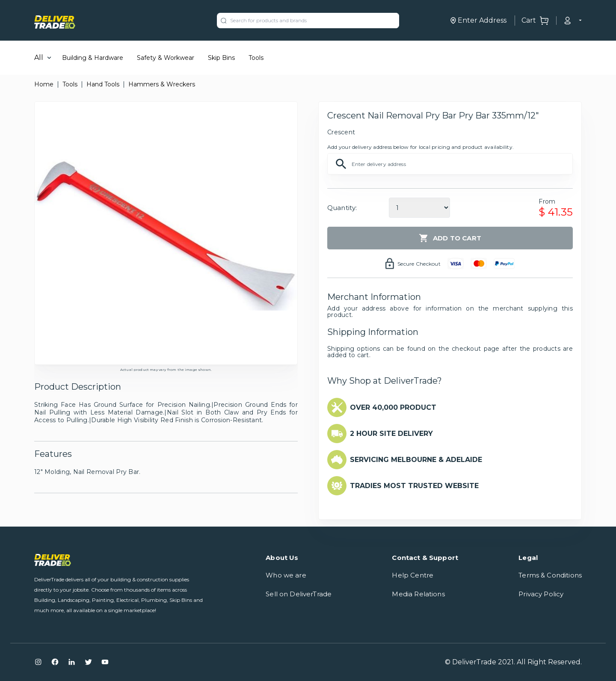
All (39, 58)
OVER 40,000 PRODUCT (393, 407)
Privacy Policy (541, 594)
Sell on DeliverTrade (299, 594)
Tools (256, 58)
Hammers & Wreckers (162, 84)
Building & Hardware (93, 58)
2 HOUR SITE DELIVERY (391, 434)
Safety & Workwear (166, 58)
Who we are (286, 575)
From (547, 201)
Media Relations (418, 594)
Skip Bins (221, 58)
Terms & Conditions (550, 575)
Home (44, 84)
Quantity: (342, 208)
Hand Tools (103, 84)
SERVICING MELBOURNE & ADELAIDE (416, 460)
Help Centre (413, 575)
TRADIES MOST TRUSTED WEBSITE (414, 486)
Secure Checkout (419, 264)
